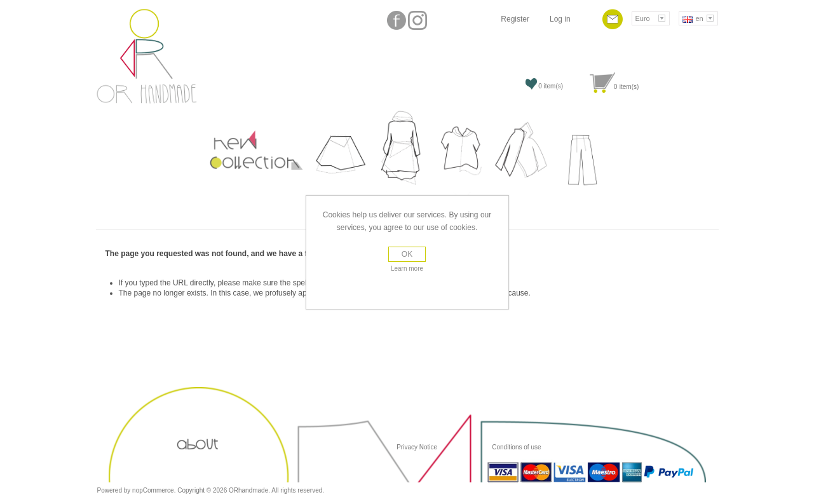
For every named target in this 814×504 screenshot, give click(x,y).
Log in (560, 19)
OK (407, 254)
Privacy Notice (417, 447)
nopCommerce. (155, 490)
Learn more (407, 269)
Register (515, 19)
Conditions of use (515, 447)
